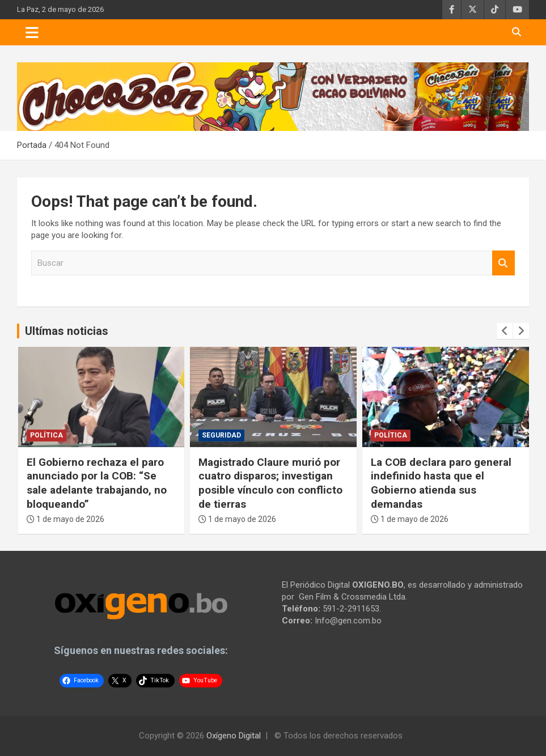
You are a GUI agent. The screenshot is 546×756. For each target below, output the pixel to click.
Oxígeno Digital (234, 736)
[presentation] (505, 331)
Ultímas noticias (67, 331)
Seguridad (221, 435)
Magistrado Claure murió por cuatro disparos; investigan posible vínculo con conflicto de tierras (270, 483)
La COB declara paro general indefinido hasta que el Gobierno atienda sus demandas (441, 483)
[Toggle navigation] (32, 32)
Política (46, 435)
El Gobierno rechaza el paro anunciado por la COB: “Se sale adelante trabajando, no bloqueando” (97, 483)
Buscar (503, 263)
